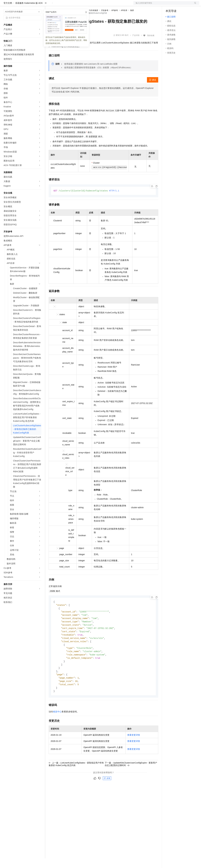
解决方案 (48, 5)
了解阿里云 (99, 5)
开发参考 (105, 20)
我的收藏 (151, 45)
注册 (183, 5)
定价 (65, 5)
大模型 (31, 5)
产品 (39, 5)
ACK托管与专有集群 (90, 20)
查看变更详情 (134, 749)
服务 (89, 5)
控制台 (176, 5)
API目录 (124, 20)
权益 (58, 5)
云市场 (73, 5)
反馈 (107, 792)
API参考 (115, 20)
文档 (163, 5)
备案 (169, 5)
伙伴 (81, 5)
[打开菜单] (5, 5)
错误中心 (57, 726)
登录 (194, 5)
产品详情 (136, 45)
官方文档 (8, 13)
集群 (132, 20)
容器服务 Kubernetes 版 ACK (29, 13)
